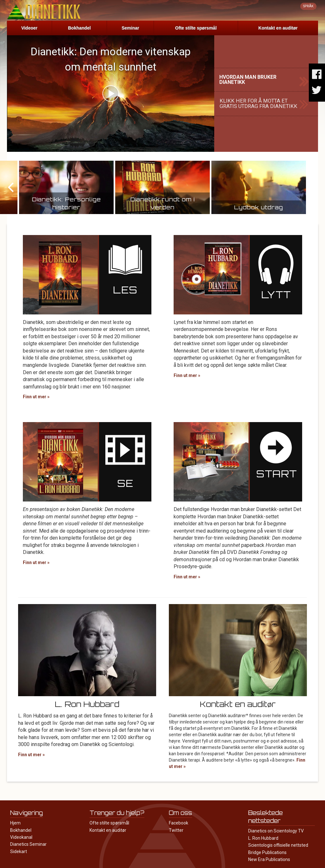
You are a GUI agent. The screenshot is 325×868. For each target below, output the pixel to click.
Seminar (130, 28)
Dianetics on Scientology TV (276, 831)
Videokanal (21, 837)
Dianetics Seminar (28, 844)
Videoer (29, 28)
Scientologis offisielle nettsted (278, 845)
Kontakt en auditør (278, 28)
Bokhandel (79, 28)
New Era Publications (269, 859)
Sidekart (19, 851)
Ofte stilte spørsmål (196, 28)
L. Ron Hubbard (263, 838)
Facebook (179, 823)
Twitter (176, 830)
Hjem (15, 823)
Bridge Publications (267, 852)
